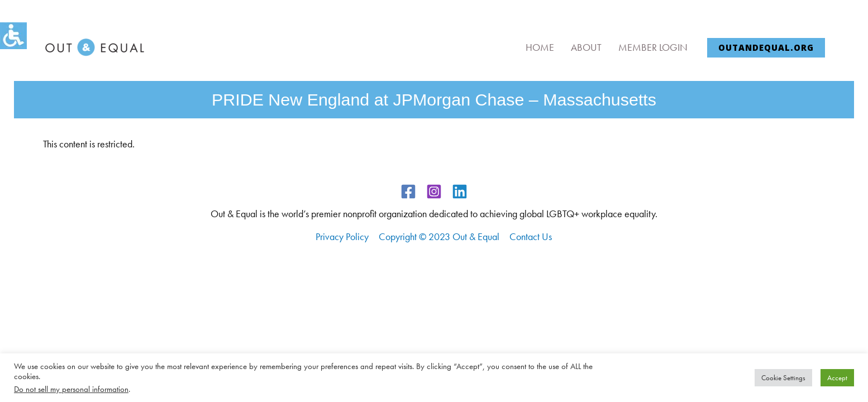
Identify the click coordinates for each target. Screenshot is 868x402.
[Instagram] (434, 192)
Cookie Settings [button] (783, 378)
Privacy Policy (342, 236)
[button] (766, 48)
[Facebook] (408, 192)
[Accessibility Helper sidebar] (13, 36)
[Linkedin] (460, 192)
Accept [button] (837, 378)
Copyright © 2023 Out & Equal (439, 236)
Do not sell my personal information (71, 389)
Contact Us (531, 236)
